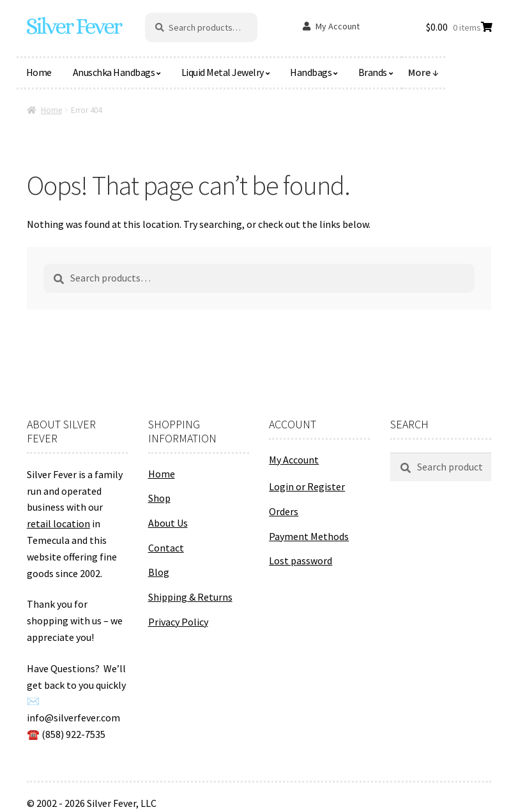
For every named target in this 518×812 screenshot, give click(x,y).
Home (39, 72)
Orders (284, 511)
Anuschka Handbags (114, 72)
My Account (338, 26)
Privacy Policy (178, 622)
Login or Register (307, 486)
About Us (168, 523)
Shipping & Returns (190, 597)
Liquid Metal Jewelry (223, 72)
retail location (58, 523)
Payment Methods (309, 536)
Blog (159, 572)
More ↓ (423, 72)
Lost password (301, 560)
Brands (373, 72)
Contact (166, 548)
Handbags (311, 72)
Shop (159, 498)
